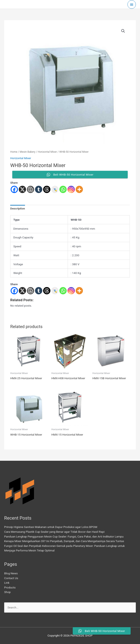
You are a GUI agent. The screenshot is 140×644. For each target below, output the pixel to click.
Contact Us (11, 578)
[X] (22, 291)
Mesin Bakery (28, 152)
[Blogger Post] (31, 291)
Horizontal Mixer (47, 152)
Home (14, 152)
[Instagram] (71, 291)
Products (10, 587)
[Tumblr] (39, 291)
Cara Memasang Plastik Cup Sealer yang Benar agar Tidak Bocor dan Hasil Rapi (54, 532)
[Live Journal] (55, 291)
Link (7, 583)
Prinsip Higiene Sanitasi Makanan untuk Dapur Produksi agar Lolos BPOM (51, 527)
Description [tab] (17, 208)
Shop (7, 592)
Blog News (11, 573)
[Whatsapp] (63, 291)
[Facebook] (14, 291)
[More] (79, 291)
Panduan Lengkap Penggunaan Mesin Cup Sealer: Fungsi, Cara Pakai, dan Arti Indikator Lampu (64, 536)
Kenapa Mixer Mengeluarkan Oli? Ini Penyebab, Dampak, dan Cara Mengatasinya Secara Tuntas (64, 541)
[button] (123, 31)
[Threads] (47, 291)
